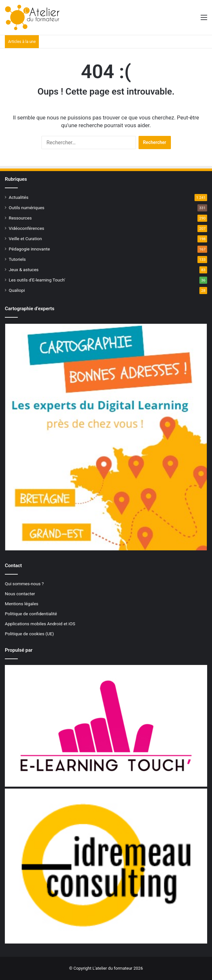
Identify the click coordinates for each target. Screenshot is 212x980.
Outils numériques (27, 208)
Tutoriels (17, 259)
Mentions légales (22, 604)
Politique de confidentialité (31, 614)
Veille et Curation (25, 239)
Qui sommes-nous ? (24, 584)
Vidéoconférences (27, 228)
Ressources (20, 218)
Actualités (19, 197)
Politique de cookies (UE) (29, 634)
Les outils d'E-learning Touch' (37, 280)
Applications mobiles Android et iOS (40, 624)
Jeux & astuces (24, 270)
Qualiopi (17, 290)
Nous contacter (20, 594)
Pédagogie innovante (29, 249)
